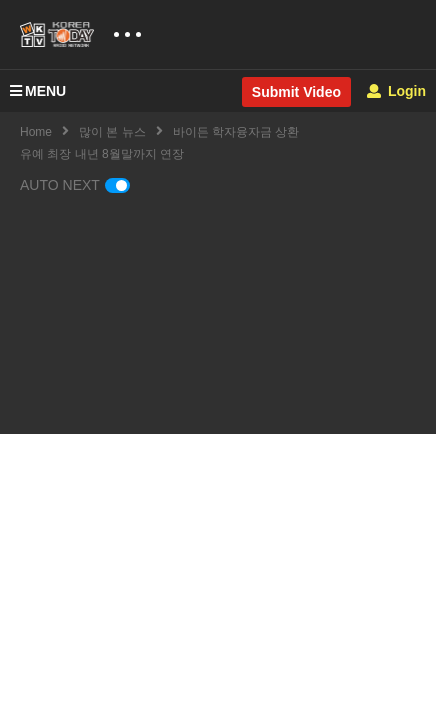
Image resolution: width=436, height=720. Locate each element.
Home (36, 132)
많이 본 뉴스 (112, 132)
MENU (38, 91)
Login (396, 91)
